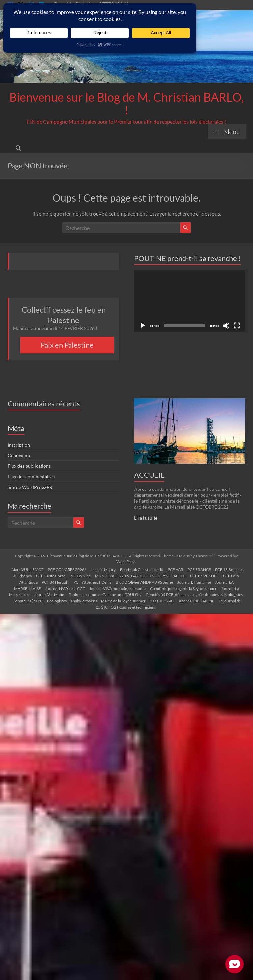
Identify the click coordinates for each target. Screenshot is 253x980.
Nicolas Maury (103, 570)
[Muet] (226, 326)
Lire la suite (146, 518)
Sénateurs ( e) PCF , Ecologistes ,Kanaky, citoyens (55, 601)
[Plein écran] (237, 326)
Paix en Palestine (67, 345)
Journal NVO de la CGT (65, 588)
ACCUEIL (149, 475)
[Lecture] (143, 326)
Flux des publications (29, 466)
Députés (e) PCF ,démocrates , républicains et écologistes (194, 595)
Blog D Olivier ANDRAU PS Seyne (144, 582)
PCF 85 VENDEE (204, 576)
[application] (190, 301)
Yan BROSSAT (162, 601)
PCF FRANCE (199, 570)
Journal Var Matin (49, 595)
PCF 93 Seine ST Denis (92, 582)
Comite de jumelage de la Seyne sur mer (183, 588)
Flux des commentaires (31, 476)
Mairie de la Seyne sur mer (123, 601)
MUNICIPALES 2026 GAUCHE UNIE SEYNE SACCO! (140, 576)
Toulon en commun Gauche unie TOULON (105, 595)
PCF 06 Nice (80, 576)
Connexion (19, 455)
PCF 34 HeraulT (56, 582)
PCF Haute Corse (51, 576)
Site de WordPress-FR (30, 487)
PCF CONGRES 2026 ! (67, 570)
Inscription (19, 445)
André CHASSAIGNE (197, 601)
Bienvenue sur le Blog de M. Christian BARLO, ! (127, 103)
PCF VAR (175, 570)
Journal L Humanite (194, 582)
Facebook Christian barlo (142, 570)
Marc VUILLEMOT (28, 570)
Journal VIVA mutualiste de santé (117, 588)
